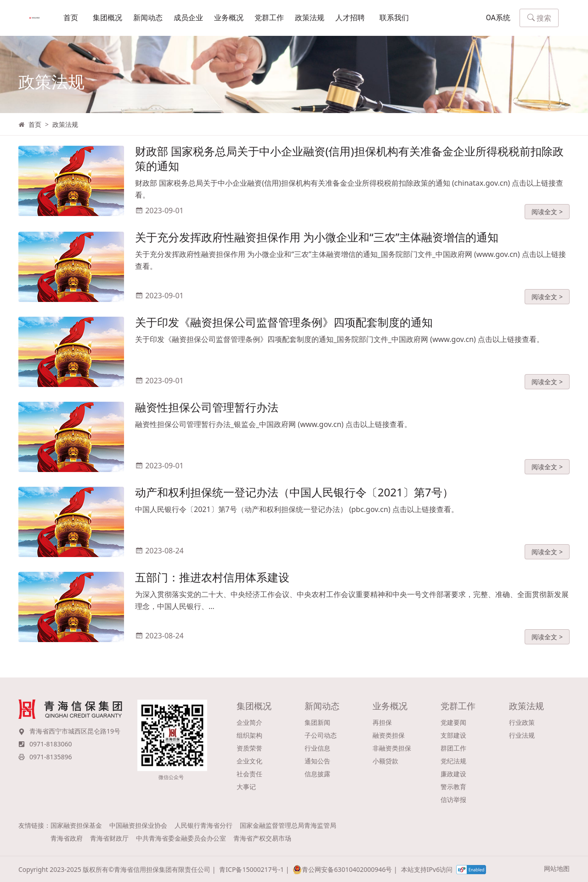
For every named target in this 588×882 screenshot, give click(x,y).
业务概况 (229, 18)
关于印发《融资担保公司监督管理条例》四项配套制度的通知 (284, 327)
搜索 (539, 18)
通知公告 (317, 761)
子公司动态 (321, 735)
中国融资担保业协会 (138, 825)
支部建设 (453, 735)
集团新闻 (317, 722)
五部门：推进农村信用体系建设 (212, 583)
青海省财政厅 (109, 838)
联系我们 (394, 18)
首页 (71, 18)
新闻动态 (148, 18)
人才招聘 (350, 18)
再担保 (382, 722)
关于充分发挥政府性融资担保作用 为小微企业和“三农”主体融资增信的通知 (317, 242)
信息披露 (317, 774)
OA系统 (498, 18)
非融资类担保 (392, 748)
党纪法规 (453, 761)
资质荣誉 (249, 748)
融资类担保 (389, 735)
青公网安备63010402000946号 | (345, 870)
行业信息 (317, 748)
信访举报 (453, 799)
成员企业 (188, 18)
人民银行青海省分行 (204, 825)
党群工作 (269, 18)
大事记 (246, 787)
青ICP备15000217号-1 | (254, 869)
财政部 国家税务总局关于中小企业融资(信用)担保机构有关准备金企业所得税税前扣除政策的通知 (349, 164)
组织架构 (249, 735)
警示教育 (453, 787)
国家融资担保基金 (76, 825)
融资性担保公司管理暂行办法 (207, 413)
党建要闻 (453, 722)
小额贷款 (385, 761)
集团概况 (107, 18)
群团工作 (453, 748)
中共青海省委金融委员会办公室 (181, 838)
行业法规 (522, 735)
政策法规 (310, 18)
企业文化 (249, 761)
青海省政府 (67, 838)
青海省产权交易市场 (262, 838)
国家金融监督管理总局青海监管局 (288, 825)
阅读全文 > (547, 217)
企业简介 (249, 722)
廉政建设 (453, 774)
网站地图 (557, 868)
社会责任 (249, 774)
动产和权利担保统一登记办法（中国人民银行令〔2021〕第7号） (294, 498)
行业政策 (522, 722)
